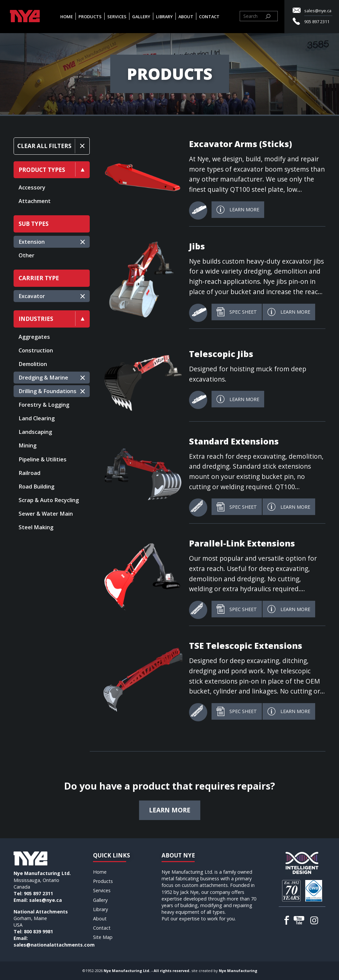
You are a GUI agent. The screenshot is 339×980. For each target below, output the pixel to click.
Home (67, 17)
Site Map (103, 937)
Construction (36, 350)
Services (117, 17)
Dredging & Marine (43, 378)
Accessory (32, 187)
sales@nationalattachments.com (54, 945)
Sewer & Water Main (46, 514)
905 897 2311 (317, 22)
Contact (209, 17)
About (186, 17)
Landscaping (35, 432)
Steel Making (36, 527)
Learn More (238, 210)
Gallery (141, 17)
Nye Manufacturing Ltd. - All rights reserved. (147, 971)
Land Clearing (37, 418)
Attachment (35, 201)
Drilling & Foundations (48, 391)
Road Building (36, 487)
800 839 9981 (38, 931)
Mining (27, 445)
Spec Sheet (237, 312)
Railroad (29, 473)
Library (164, 17)
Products (90, 17)
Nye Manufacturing (238, 971)
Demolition (33, 364)
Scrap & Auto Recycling (49, 500)
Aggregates (34, 337)
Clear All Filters (44, 146)
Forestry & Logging (44, 405)
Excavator (32, 296)
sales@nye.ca (318, 11)
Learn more (170, 810)
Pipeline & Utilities (43, 459)
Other (26, 255)
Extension (32, 242)
